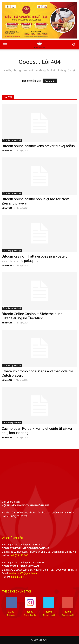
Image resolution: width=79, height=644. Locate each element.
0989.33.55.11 (18, 577)
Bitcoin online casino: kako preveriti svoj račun (38, 146)
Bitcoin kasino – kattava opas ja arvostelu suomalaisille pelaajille (35, 259)
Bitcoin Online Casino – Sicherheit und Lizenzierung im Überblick (32, 316)
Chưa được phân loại (12, 140)
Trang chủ (50, 81)
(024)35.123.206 (19, 555)
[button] (74, 45)
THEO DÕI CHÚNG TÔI (16, 591)
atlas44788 (7, 151)
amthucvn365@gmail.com (23, 573)
